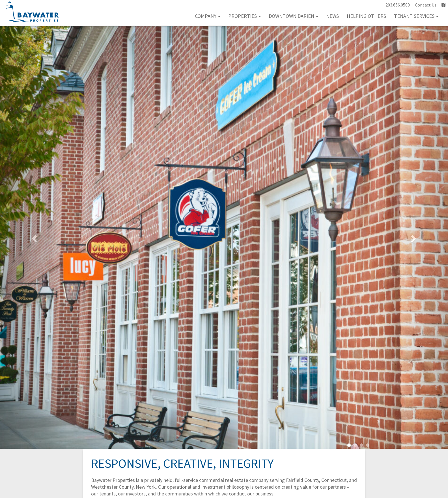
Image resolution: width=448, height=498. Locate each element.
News (332, 16)
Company (208, 16)
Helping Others (366, 16)
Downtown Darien (293, 16)
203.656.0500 (398, 5)
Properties (245, 16)
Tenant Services (416, 16)
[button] (34, 237)
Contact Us (426, 5)
